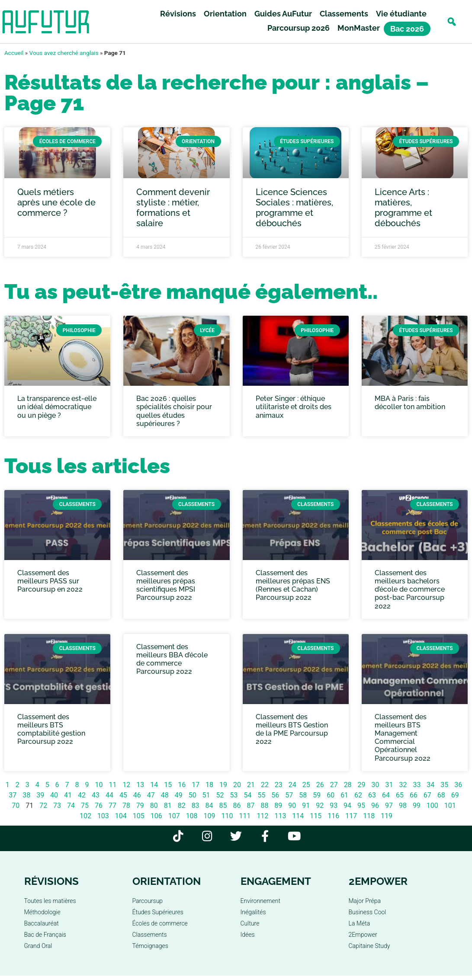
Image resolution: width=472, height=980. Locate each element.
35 (444, 785)
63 (372, 795)
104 (121, 816)
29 (362, 785)
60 (331, 795)
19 (223, 785)
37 (13, 795)
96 (375, 805)
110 (227, 816)
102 (85, 816)
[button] (451, 22)
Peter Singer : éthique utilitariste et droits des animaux (294, 407)
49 (179, 795)
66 (414, 795)
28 (348, 785)
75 (85, 805)
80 (154, 805)
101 (450, 805)
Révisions (178, 14)
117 (351, 816)
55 (261, 795)
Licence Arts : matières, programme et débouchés (403, 208)
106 (156, 816)
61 (344, 795)
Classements (344, 14)
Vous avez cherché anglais (64, 53)
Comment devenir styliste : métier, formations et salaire (173, 208)
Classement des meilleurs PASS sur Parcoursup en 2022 (50, 581)
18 (209, 785)
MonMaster (359, 28)
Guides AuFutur (283, 14)
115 (316, 816)
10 (99, 785)
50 (193, 795)
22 (265, 785)
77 (112, 805)
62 (358, 795)
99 (417, 805)
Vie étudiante (401, 14)
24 (292, 785)
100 (432, 805)
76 (99, 805)
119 (387, 816)
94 (347, 805)
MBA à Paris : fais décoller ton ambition (410, 403)
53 (234, 795)
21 (251, 785)
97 (389, 805)
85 (223, 805)
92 (320, 805)
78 (126, 805)
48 (165, 795)
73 (57, 805)
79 (140, 805)
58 (303, 795)
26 (320, 785)
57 (289, 795)
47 (151, 795)
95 (361, 805)
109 (210, 816)
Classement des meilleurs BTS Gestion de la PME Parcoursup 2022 (292, 729)
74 (71, 805)
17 (196, 785)
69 (455, 795)
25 (306, 785)
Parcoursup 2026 (299, 28)
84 (209, 805)
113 (280, 816)
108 (192, 816)
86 (237, 805)
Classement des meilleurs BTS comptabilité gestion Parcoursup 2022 (51, 729)
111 (245, 816)
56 (275, 795)
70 (16, 805)
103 (103, 816)
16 (182, 785)
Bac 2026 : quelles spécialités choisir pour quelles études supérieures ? (174, 411)
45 (123, 795)
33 (417, 785)
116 (333, 816)
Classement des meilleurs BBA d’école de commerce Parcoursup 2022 (172, 659)
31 (389, 785)
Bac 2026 (407, 29)
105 (139, 816)
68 (441, 795)
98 (403, 805)
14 (154, 785)
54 (247, 795)
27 (334, 785)
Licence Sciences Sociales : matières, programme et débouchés (294, 208)
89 (278, 805)
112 (262, 816)
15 (168, 785)
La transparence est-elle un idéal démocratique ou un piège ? (57, 407)
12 (126, 785)
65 (400, 795)
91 (306, 805)
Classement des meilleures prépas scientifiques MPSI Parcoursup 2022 (166, 585)
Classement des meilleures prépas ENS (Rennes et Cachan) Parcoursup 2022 (293, 585)
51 (206, 795)
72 (43, 805)
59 (317, 795)
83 (196, 805)
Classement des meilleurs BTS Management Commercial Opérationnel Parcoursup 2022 (403, 738)
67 (427, 795)
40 (54, 795)
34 (430, 785)
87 (250, 805)
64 (386, 795)
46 (137, 795)
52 (220, 795)
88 (264, 805)
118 (369, 816)
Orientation (225, 14)
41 (68, 795)
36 (458, 785)
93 (334, 805)
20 (237, 785)
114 (298, 816)
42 (82, 795)
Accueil (14, 53)
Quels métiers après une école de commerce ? (56, 202)
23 (279, 785)
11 (112, 785)
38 (26, 795)
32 (403, 785)
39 (40, 795)
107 (174, 816)
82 (182, 805)
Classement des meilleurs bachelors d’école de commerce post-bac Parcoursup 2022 (410, 589)
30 (376, 785)
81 (168, 805)
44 (109, 795)
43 (96, 795)
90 (292, 805)
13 (140, 785)
